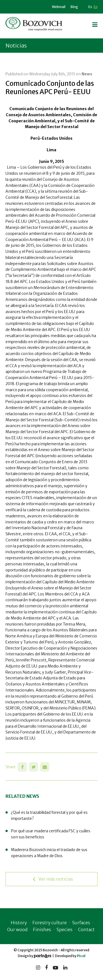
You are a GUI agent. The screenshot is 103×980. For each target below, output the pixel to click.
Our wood (17, 929)
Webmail (59, 7)
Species (65, 929)
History (19, 923)
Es (90, 7)
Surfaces (81, 923)
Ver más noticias (53, 879)
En (96, 7)
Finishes (42, 929)
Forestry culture (50, 923)
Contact (86, 929)
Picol (81, 956)
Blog (74, 7)
